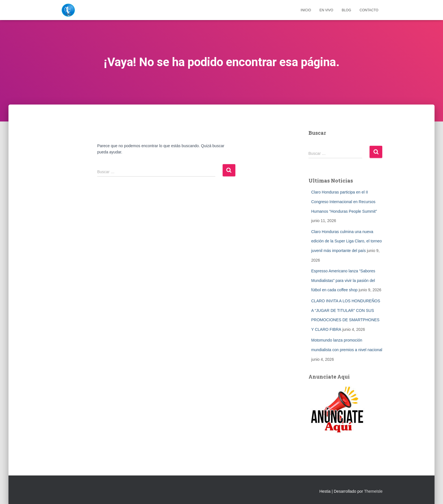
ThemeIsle (373, 491)
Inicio (306, 10)
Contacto (369, 10)
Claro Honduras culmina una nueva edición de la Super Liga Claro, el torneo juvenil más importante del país (347, 241)
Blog (346, 10)
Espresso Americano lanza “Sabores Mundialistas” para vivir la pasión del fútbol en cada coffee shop (343, 280)
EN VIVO (326, 10)
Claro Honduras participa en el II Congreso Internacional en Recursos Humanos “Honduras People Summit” (344, 202)
